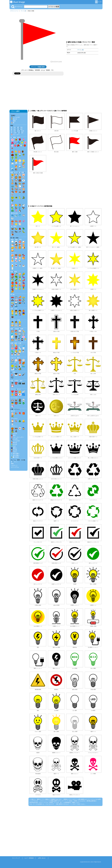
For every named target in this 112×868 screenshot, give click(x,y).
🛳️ (16, 305)
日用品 (16, 381)
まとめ (98, 2)
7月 (18, 129)
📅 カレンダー (15, 135)
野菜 (12, 272)
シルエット (14, 465)
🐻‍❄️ (24, 181)
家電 (12, 381)
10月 (18, 131)
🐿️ (16, 189)
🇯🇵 (20, 394)
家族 (12, 309)
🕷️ (16, 431)
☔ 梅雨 (13, 121)
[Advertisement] (82, 26)
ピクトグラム (15, 467)
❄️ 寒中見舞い (15, 453)
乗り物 (12, 295)
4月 (18, 127)
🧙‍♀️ (24, 428)
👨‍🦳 (16, 314)
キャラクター (14, 398)
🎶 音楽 (13, 372)
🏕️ (20, 369)
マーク (22, 11)
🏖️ (24, 166)
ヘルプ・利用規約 (29, 858)
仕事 (18, 320)
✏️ (24, 331)
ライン (16, 462)
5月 (21, 127)
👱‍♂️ (12, 314)
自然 (18, 137)
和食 (12, 240)
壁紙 (12, 464)
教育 (12, 329)
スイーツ (14, 253)
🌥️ (12, 163)
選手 (18, 358)
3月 (15, 127)
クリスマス (14, 419)
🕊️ (24, 205)
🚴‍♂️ (24, 300)
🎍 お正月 (14, 434)
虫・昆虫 (14, 226)
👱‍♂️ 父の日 (14, 444)
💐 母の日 (14, 119)
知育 (22, 329)
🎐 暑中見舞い (15, 455)
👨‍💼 (12, 323)
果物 (16, 272)
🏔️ (20, 166)
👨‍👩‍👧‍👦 (12, 317)
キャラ (16, 172)
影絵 (23, 172)
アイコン (13, 389)
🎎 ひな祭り (15, 439)
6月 (15, 129)
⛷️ (12, 369)
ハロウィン (14, 426)
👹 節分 (13, 435)
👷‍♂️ (20, 323)
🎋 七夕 (13, 446)
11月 (23, 131)
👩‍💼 (16, 323)
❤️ (16, 348)
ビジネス (13, 320)
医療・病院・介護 (16, 343)
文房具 (17, 329)
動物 (12, 172)
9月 (15, 131)
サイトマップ (16, 858)
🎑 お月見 (14, 450)
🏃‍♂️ (20, 337)
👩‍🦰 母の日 (14, 443)
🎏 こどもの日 (15, 117)
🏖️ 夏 (13, 123)
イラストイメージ (14, 11)
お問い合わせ (42, 858)
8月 (21, 129)
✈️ (24, 303)
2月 (22, 133)
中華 (20, 240)
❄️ (20, 163)
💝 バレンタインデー (17, 437)
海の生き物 (14, 213)
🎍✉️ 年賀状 (15, 457)
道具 (21, 381)
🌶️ (24, 280)
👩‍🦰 (24, 311)
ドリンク (14, 263)
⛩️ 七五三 (14, 452)
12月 (15, 133)
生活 (16, 309)
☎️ (16, 383)
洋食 (16, 240)
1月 (19, 133)
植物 (14, 137)
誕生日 (13, 411)
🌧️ (16, 163)
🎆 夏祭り (14, 448)
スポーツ (13, 358)
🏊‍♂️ (24, 366)
